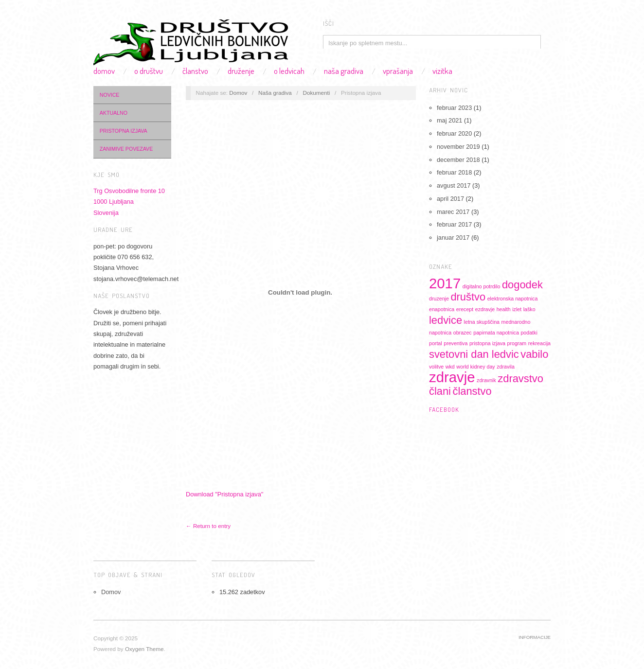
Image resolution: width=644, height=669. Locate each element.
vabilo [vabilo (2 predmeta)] (534, 354)
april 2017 (450, 199)
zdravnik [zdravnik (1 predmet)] (486, 380)
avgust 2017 (454, 185)
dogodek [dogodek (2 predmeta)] (522, 285)
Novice (110, 95)
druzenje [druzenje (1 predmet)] (439, 299)
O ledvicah (289, 71)
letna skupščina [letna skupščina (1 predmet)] (482, 322)
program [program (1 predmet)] (517, 343)
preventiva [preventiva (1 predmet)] (456, 343)
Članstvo (195, 71)
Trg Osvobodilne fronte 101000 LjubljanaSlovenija (129, 202)
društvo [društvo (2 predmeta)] (468, 297)
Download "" (224, 494)
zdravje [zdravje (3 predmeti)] (452, 377)
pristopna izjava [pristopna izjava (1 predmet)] (487, 343)
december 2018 (458, 160)
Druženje (241, 71)
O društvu (149, 71)
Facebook (444, 409)
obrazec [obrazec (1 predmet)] (463, 333)
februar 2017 (454, 224)
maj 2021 (449, 120)
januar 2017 (453, 238)
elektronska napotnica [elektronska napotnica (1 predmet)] (513, 299)
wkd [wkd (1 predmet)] (450, 367)
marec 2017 (453, 212)
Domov (104, 71)
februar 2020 (454, 133)
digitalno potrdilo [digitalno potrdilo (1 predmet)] (482, 286)
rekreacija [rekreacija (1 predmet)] (539, 343)
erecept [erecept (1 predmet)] (465, 309)
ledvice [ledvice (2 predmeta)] (446, 320)
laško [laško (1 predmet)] (529, 309)
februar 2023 (454, 108)
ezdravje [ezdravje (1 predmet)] (485, 309)
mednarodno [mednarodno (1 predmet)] (516, 322)
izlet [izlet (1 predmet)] (517, 309)
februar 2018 (454, 172)
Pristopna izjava (124, 131)
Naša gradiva (344, 71)
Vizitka (442, 71)
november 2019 (458, 147)
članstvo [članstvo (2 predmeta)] (472, 391)
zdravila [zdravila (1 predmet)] (506, 367)
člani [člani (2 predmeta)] (440, 391)
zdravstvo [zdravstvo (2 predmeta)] (520, 379)
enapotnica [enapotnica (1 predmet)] (442, 309)
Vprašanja (398, 71)
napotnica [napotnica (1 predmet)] (440, 333)
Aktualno (114, 113)
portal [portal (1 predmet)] (436, 343)
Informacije (535, 637)
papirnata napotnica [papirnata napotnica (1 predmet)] (496, 333)
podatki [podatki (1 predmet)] (529, 333)
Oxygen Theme (144, 649)
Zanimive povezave (126, 149)
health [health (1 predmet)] (504, 309)
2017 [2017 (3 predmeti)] (445, 283)
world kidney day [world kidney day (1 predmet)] (475, 367)
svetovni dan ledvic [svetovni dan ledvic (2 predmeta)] (474, 354)
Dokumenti (317, 93)
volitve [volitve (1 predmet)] (436, 367)
